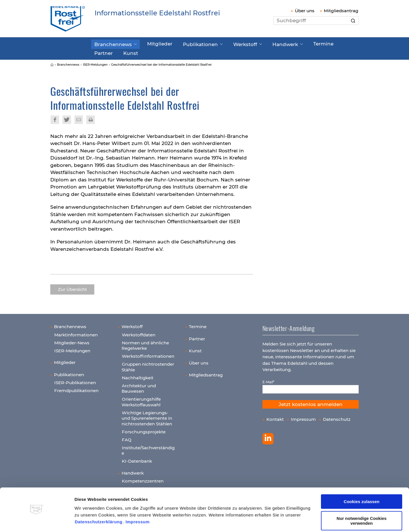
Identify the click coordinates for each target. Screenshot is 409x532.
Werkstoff (227, 44)
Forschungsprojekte (144, 429)
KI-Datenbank (137, 459)
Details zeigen (89, 521)
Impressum (138, 505)
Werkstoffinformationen (148, 354)
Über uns (305, 11)
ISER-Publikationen (75, 381)
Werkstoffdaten (139, 333)
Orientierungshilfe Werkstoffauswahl (141, 400)
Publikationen (187, 44)
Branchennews (110, 44)
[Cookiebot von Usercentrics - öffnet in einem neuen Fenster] (37, 521)
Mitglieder (152, 43)
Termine (296, 43)
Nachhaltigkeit (138, 375)
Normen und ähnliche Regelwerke (145, 343)
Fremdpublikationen (76, 389)
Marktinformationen (76, 333)
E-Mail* (268, 380)
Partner (323, 43)
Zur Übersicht (72, 287)
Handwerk (262, 44)
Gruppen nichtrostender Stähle (148, 365)
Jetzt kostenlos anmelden (311, 402)
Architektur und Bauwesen (139, 386)
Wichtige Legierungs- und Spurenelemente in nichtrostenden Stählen (147, 416)
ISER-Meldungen (72, 348)
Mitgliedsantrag (341, 11)
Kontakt (275, 417)
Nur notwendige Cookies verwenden (362, 504)
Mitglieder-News (72, 340)
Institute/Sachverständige (148, 448)
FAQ (127, 437)
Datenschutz (337, 417)
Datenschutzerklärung (99, 505)
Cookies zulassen (362, 485)
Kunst (101, 51)
